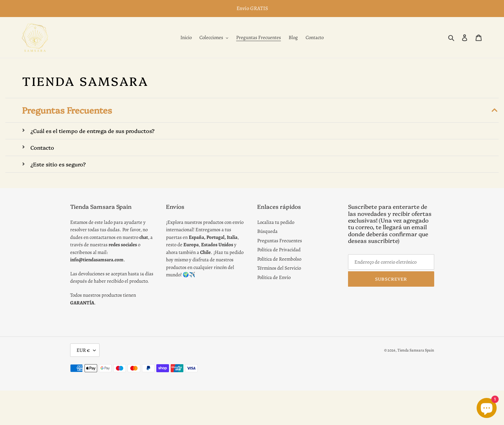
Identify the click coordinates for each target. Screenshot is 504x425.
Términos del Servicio (279, 268)
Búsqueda (267, 231)
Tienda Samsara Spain (416, 350)
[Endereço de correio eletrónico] (391, 262)
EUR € (83, 350)
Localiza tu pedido (276, 222)
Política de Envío (274, 277)
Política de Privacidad (279, 250)
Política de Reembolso (279, 259)
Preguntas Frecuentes (280, 241)
